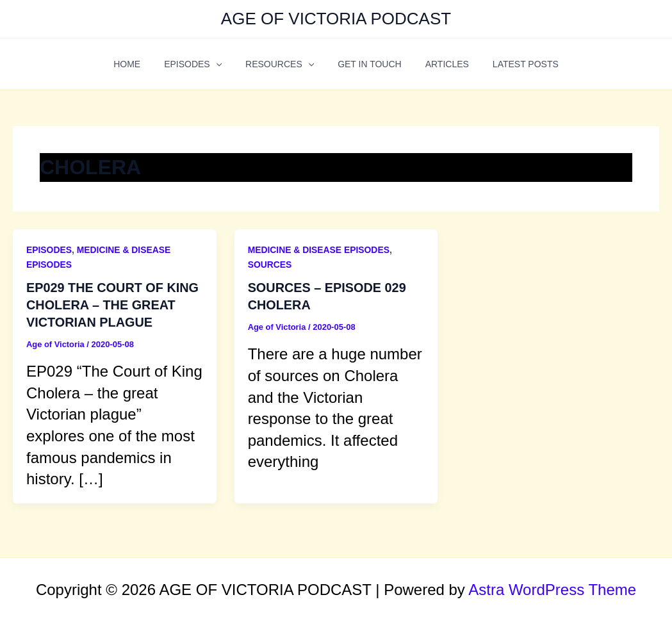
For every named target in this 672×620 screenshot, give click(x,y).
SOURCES (270, 265)
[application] (224, 64)
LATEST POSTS (511, 64)
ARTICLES (438, 64)
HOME (142, 64)
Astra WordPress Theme (552, 588)
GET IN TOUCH (367, 64)
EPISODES (202, 64)
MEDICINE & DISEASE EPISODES (319, 250)
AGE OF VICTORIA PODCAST (336, 19)
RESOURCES (283, 64)
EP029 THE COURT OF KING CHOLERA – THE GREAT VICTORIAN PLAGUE (113, 304)
